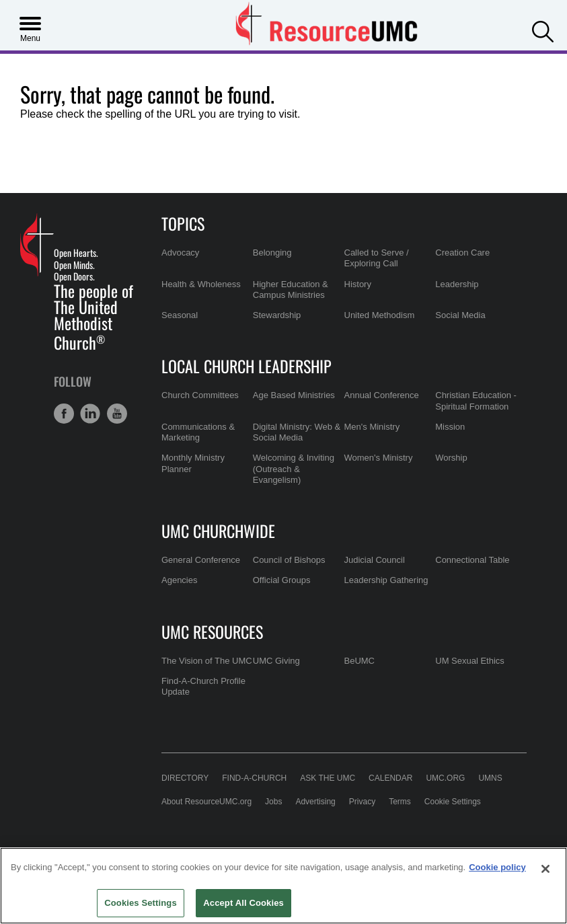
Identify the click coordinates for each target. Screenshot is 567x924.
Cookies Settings (141, 903)
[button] (543, 30)
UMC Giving (276, 661)
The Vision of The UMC (207, 661)
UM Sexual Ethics (470, 661)
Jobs (273, 802)
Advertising (315, 802)
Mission (450, 427)
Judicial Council (375, 560)
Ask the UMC (328, 778)
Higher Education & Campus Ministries (291, 290)
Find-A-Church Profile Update (203, 686)
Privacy (362, 802)
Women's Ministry (379, 458)
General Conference (201, 560)
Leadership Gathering (386, 580)
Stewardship (277, 315)
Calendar (390, 778)
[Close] (545, 869)
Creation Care (462, 253)
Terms (400, 802)
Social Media (460, 315)
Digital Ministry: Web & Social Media (297, 432)
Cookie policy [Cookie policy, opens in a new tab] (497, 867)
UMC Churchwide (218, 531)
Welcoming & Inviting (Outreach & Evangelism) (294, 469)
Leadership (457, 284)
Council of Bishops (289, 560)
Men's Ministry (372, 427)
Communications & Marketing (198, 432)
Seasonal (180, 315)
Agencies (179, 580)
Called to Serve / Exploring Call (377, 258)
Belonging (272, 253)
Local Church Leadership (247, 366)
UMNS (490, 778)
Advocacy (180, 253)
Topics (183, 223)
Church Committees (200, 395)
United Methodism (380, 315)
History (358, 284)
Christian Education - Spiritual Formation (476, 400)
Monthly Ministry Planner (193, 463)
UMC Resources (212, 631)
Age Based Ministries (294, 395)
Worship (451, 458)
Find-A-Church (254, 778)
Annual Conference (382, 395)
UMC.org (445, 778)
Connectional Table (472, 560)
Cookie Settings (453, 802)
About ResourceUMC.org (206, 802)
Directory (185, 778)
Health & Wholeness (201, 284)
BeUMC (360, 661)
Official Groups (282, 580)
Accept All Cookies (243, 903)
